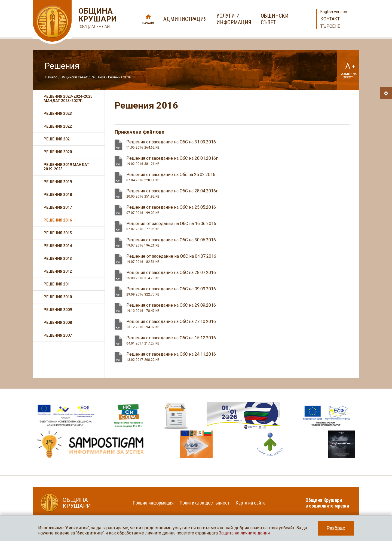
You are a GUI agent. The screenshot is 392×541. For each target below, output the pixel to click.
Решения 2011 (58, 284)
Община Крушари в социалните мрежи (327, 503)
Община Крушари (97, 19)
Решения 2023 (58, 113)
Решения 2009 (58, 310)
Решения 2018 (58, 195)
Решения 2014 (58, 246)
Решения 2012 (58, 271)
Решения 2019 (58, 182)
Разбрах (336, 528)
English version (334, 12)
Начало (148, 23)
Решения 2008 (58, 322)
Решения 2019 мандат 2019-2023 (66, 167)
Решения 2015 (58, 233)
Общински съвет (74, 77)
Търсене (330, 26)
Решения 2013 (58, 259)
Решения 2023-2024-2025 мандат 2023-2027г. (68, 99)
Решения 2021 (58, 139)
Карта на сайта (251, 503)
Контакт (330, 19)
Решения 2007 (58, 335)
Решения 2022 (58, 126)
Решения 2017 (58, 207)
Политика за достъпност (205, 503)
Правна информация (153, 503)
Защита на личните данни (244, 533)
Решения (98, 77)
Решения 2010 (58, 297)
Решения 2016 (120, 77)
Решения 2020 (58, 152)
